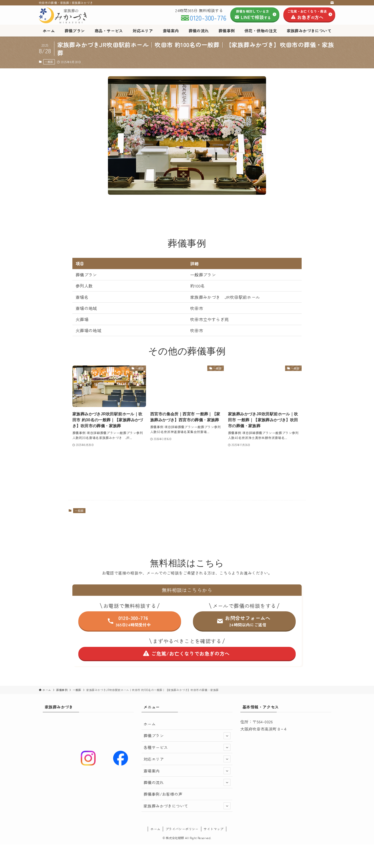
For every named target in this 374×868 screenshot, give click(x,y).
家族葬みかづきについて (187, 806)
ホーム (150, 724)
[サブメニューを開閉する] (227, 736)
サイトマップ (213, 829)
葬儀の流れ (187, 782)
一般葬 (49, 62)
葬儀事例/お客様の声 (163, 794)
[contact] (332, 3)
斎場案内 (187, 771)
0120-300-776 (208, 18)
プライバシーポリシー (182, 829)
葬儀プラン (187, 736)
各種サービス (187, 747)
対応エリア (187, 759)
